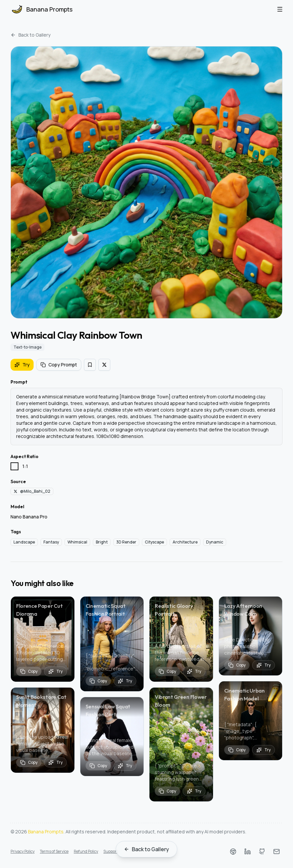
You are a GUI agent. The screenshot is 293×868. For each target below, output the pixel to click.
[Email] (277, 852)
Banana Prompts (46, 832)
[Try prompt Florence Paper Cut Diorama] (55, 671)
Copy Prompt (59, 365)
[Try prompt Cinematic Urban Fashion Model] (264, 750)
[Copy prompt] (29, 671)
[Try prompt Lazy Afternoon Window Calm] (264, 665)
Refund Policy (86, 852)
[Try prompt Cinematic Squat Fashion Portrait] (125, 681)
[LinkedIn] (248, 852)
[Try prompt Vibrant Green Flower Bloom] (194, 791)
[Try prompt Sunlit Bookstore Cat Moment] (55, 762)
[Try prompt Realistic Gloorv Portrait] (194, 671)
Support (111, 852)
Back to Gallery (30, 35)
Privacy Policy (23, 852)
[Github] (262, 852)
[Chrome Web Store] (233, 852)
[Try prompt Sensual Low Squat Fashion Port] (125, 766)
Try (22, 365)
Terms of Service (54, 852)
